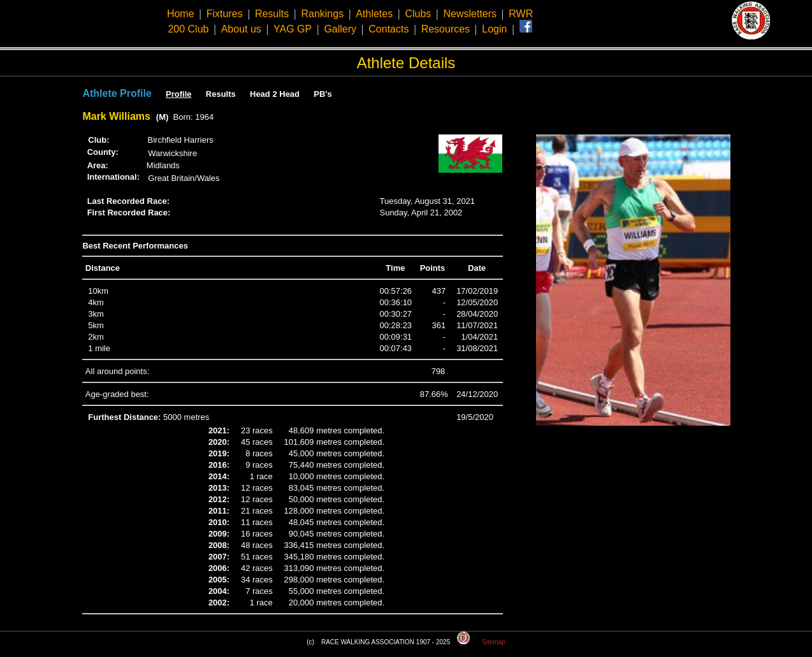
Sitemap (494, 642)
